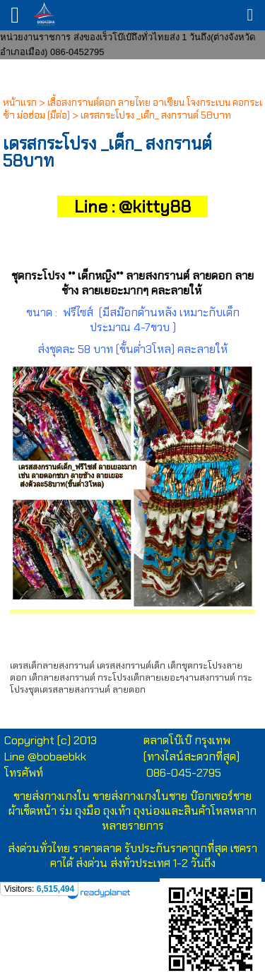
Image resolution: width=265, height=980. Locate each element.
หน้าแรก (20, 102)
